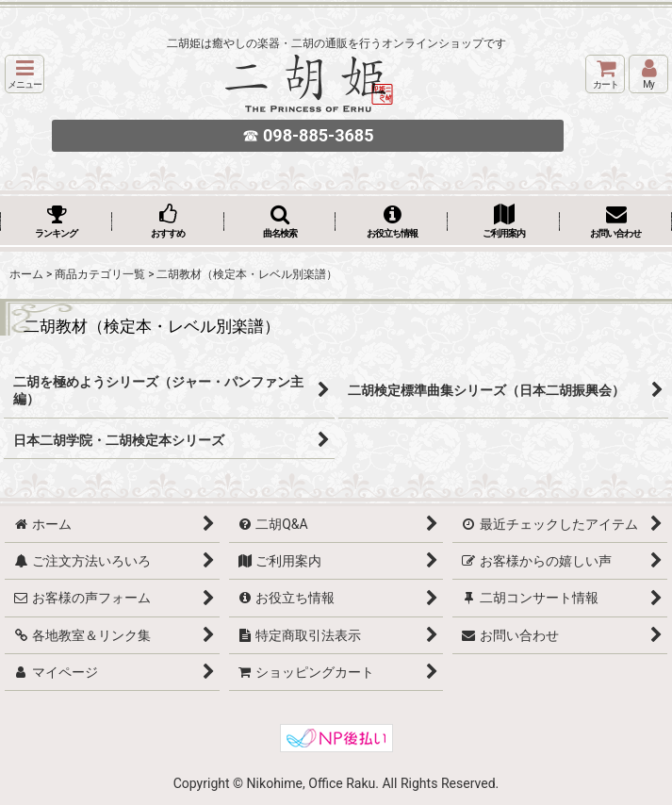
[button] (25, 74)
